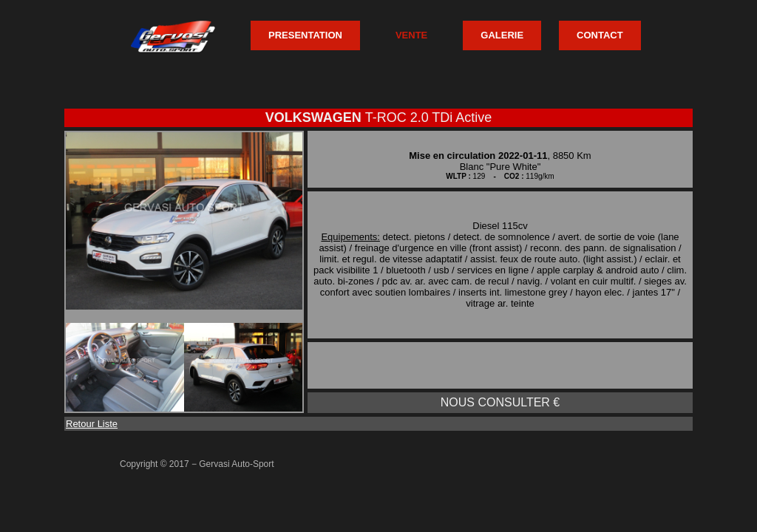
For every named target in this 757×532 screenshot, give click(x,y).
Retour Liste (92, 424)
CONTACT (600, 35)
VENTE (411, 35)
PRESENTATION (305, 35)
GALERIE (502, 35)
